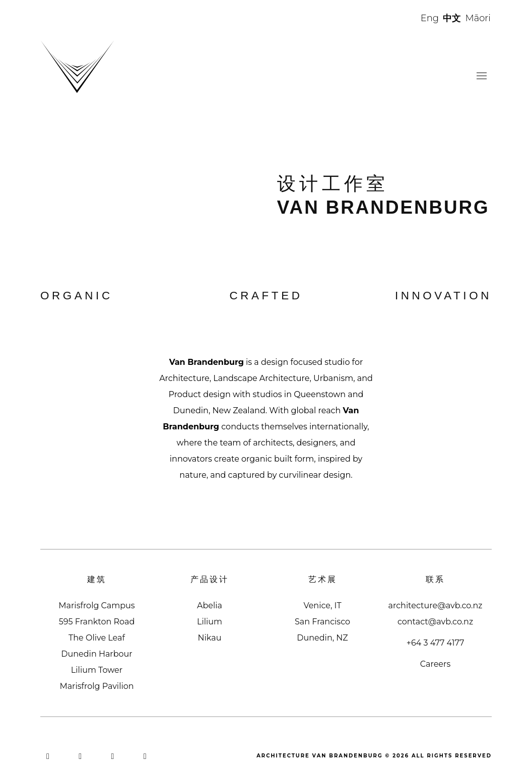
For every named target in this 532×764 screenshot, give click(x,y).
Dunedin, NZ (322, 638)
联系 (435, 579)
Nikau (210, 638)
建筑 (97, 579)
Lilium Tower (97, 670)
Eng (430, 18)
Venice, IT (322, 606)
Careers (435, 664)
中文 (452, 18)
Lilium (210, 622)
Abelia (210, 606)
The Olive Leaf (97, 638)
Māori (478, 18)
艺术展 (323, 579)
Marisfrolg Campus (96, 606)
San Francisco (322, 622)
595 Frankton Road (97, 622)
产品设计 (210, 579)
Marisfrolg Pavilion (96, 686)
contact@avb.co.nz (435, 622)
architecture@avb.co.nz (436, 606)
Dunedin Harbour (96, 654)
